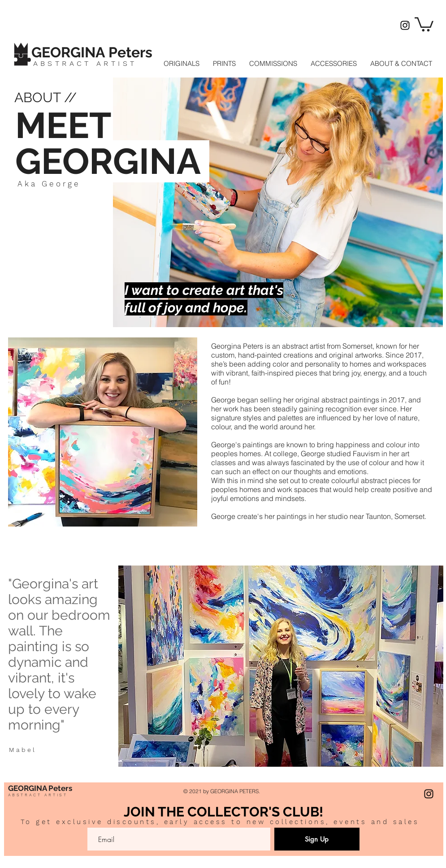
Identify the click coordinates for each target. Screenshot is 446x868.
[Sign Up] (317, 839)
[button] (424, 24)
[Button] (102, 51)
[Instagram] (405, 25)
